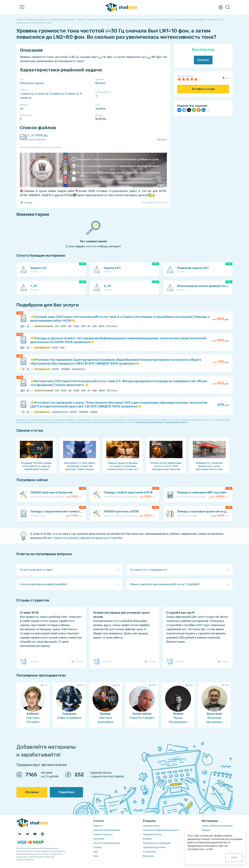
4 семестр (72, 94)
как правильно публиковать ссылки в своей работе (162, 422)
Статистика (150, 852)
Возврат (148, 839)
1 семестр (27, 94)
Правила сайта (151, 826)
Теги (96, 856)
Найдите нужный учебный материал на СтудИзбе (88, 538)
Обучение (32, 792)
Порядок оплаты (152, 834)
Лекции (206, 830)
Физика (100, 83)
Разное (98, 847)
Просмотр (162, 140)
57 (22, 109)
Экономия (99, 839)
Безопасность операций (157, 843)
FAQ (95, 852)
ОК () (234, 857)
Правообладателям (154, 847)
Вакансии (148, 856)
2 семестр (41, 94)
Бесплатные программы (107, 830)
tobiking (26, 203)
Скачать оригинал (37, 140)
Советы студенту (103, 834)
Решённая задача (32, 83)
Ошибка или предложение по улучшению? (41, 147)
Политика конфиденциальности (161, 830)
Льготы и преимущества (107, 843)
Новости (98, 826)
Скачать (203, 60)
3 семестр (57, 94)
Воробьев (101, 109)
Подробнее (66, 792)
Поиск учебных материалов (217, 826)
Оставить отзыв (203, 89)
